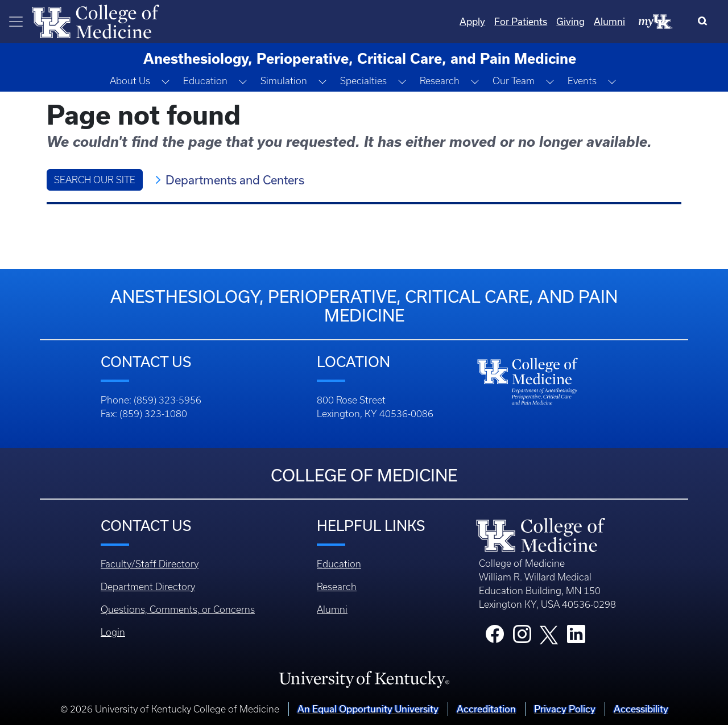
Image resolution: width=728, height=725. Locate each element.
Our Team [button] (514, 81)
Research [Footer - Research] (337, 587)
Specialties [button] (363, 81)
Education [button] (205, 81)
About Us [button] (130, 81)
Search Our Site (95, 180)
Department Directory (148, 587)
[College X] (549, 634)
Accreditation (486, 709)
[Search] (705, 22)
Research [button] (440, 81)
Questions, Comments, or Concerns (178, 609)
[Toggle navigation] (16, 22)
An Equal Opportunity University (368, 709)
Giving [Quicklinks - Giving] (570, 21)
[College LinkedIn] (576, 637)
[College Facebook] (495, 637)
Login (113, 632)
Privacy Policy (565, 709)
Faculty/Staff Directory (150, 564)
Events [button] (582, 81)
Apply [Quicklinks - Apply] (472, 21)
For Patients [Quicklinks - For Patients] (521, 21)
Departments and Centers (235, 180)
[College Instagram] (522, 637)
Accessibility (641, 709)
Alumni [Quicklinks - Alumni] (609, 21)
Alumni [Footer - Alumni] (332, 609)
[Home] (96, 20)
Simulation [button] (284, 81)
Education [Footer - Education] (339, 564)
